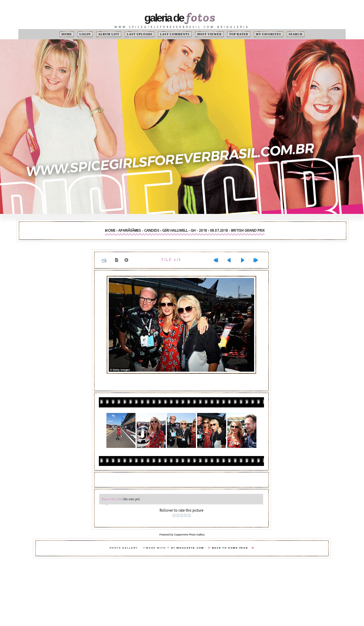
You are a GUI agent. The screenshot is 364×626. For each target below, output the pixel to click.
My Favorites (268, 34)
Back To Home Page (230, 548)
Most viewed (209, 34)
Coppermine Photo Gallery (189, 535)
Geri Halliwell (175, 230)
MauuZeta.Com (190, 548)
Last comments (175, 34)
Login (85, 34)
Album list (109, 34)
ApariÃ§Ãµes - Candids (139, 230)
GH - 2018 (199, 230)
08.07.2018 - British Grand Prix (237, 230)
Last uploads (140, 34)
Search (296, 34)
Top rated (239, 34)
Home (67, 34)
